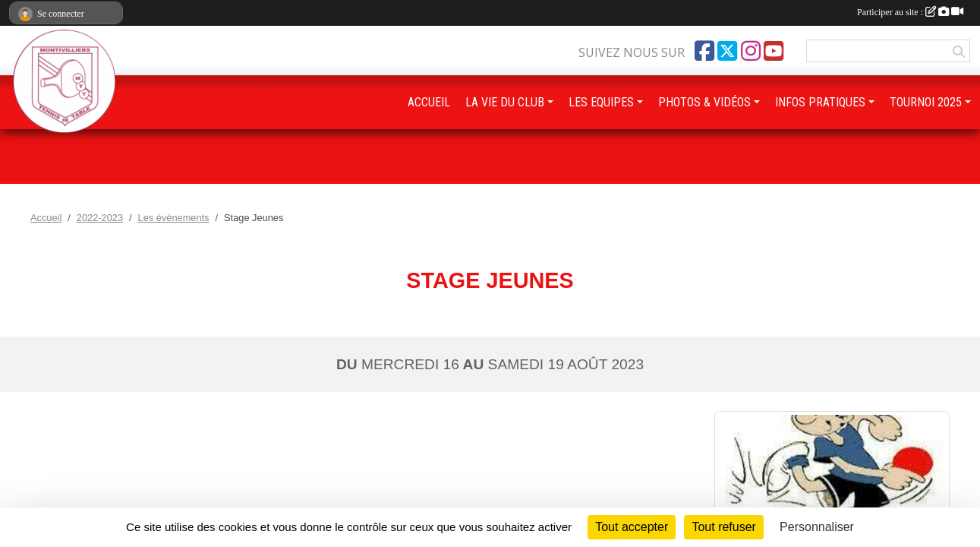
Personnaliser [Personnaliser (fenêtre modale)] (817, 527)
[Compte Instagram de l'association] (751, 51)
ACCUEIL (429, 102)
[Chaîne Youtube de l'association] (774, 51)
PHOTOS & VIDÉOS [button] (704, 102)
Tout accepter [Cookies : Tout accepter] (632, 527)
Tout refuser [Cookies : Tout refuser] (723, 527)
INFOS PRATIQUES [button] (820, 102)
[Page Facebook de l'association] (704, 51)
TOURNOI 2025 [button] (926, 102)
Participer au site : (910, 12)
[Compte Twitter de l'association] (727, 51)
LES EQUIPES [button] (601, 102)
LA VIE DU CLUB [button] (505, 102)
